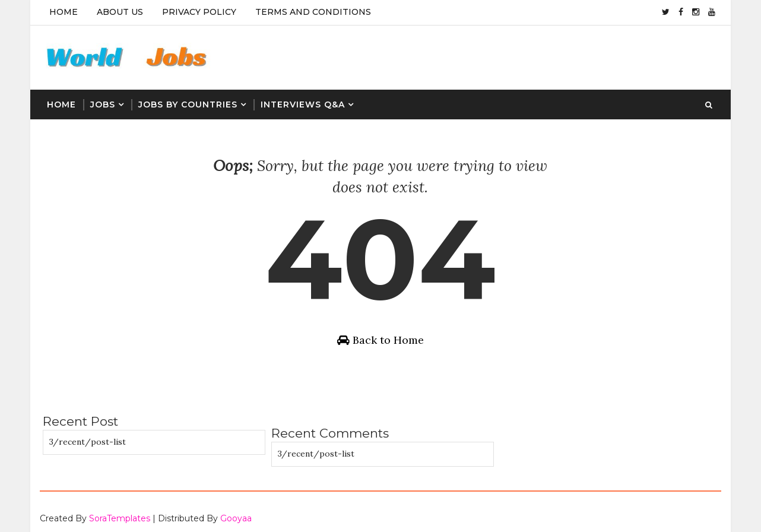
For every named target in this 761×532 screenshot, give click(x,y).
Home (63, 12)
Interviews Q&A (302, 101)
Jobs (102, 101)
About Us (119, 12)
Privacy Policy (199, 12)
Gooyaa (235, 511)
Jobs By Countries (187, 101)
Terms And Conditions (313, 12)
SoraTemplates (119, 511)
